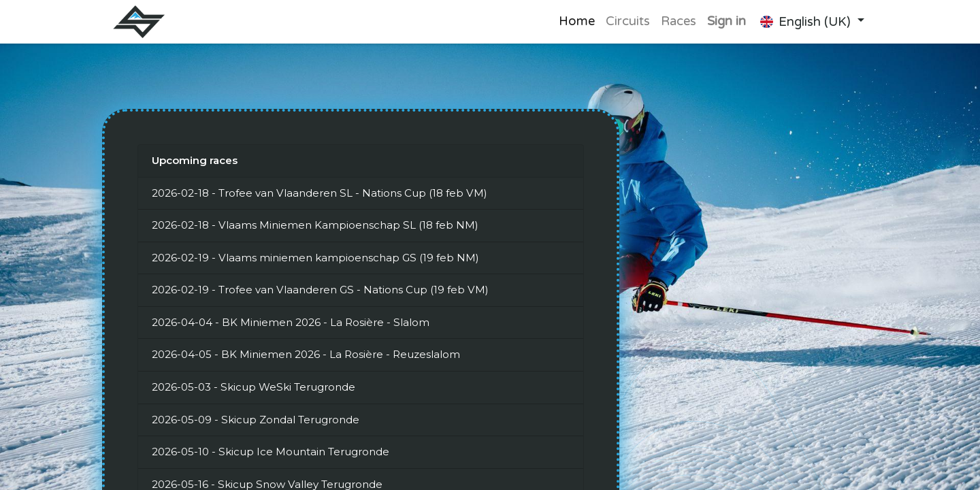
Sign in (726, 21)
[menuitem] (577, 22)
